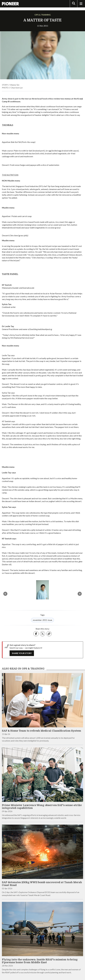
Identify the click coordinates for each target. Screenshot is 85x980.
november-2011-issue (42, 620)
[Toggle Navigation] (81, 4)
